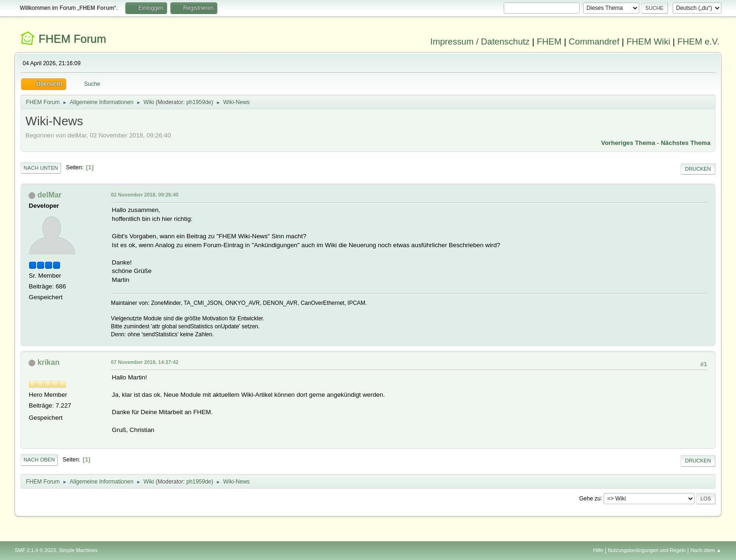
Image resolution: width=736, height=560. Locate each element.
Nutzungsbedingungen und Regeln (647, 550)
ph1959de (199, 102)
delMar (50, 195)
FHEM (549, 42)
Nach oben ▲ (706, 550)
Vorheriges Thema (628, 143)
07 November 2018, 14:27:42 (145, 362)
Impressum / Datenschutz (480, 42)
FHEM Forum (72, 39)
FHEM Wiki (648, 42)
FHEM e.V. (698, 42)
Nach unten (41, 168)
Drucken (698, 169)
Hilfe (598, 550)
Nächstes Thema (686, 143)
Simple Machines (78, 550)
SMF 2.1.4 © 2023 (35, 550)
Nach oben (39, 460)
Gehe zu (590, 498)
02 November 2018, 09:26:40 (145, 195)
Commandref (594, 42)
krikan (49, 362)
